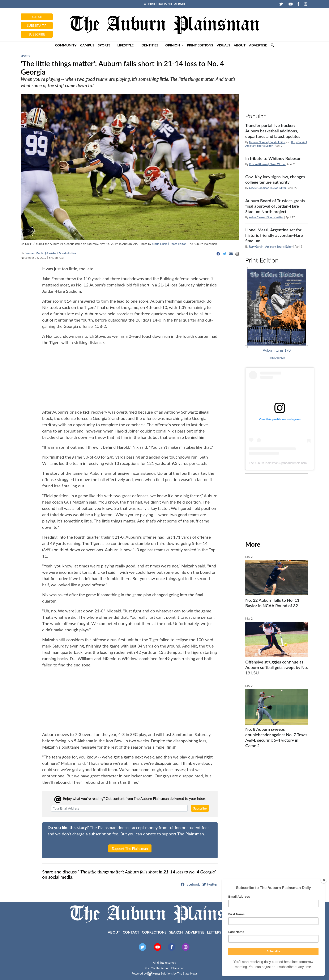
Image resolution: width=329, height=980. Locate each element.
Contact (131, 932)
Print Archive (277, 358)
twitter (210, 884)
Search (176, 932)
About (240, 45)
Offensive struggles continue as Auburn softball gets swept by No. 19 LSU (277, 667)
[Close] (324, 880)
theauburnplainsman (297, 463)
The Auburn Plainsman (264, 463)
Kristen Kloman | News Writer (267, 164)
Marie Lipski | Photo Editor (169, 244)
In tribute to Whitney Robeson (273, 158)
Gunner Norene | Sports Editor (267, 142)
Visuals (223, 45)
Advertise (258, 45)
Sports (25, 56)
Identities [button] (150, 45)
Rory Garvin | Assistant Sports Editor (271, 247)
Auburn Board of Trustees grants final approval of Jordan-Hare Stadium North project (275, 206)
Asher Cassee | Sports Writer (266, 217)
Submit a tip (37, 25)
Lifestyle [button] (126, 45)
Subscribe (37, 34)
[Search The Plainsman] (272, 45)
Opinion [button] (173, 45)
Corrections (154, 932)
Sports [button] (104, 45)
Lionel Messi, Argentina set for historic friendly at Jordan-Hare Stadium (274, 235)
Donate (37, 17)
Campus (87, 45)
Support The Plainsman (130, 848)
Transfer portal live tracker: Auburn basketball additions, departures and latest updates (273, 131)
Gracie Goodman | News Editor (268, 188)
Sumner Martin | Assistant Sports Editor (50, 253)
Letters (214, 932)
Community (66, 45)
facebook (190, 884)
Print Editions (200, 45)
